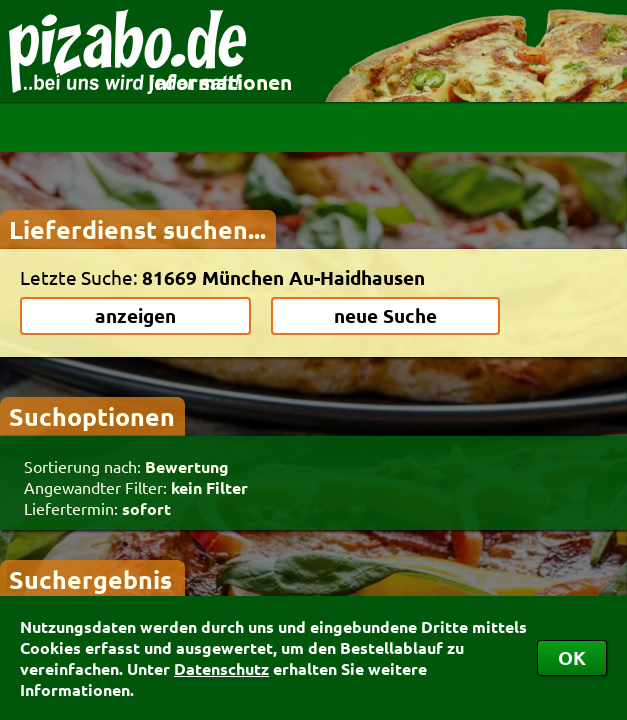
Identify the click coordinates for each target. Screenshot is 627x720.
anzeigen (135, 315)
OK (572, 657)
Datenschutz (221, 668)
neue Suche (385, 315)
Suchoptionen (92, 416)
